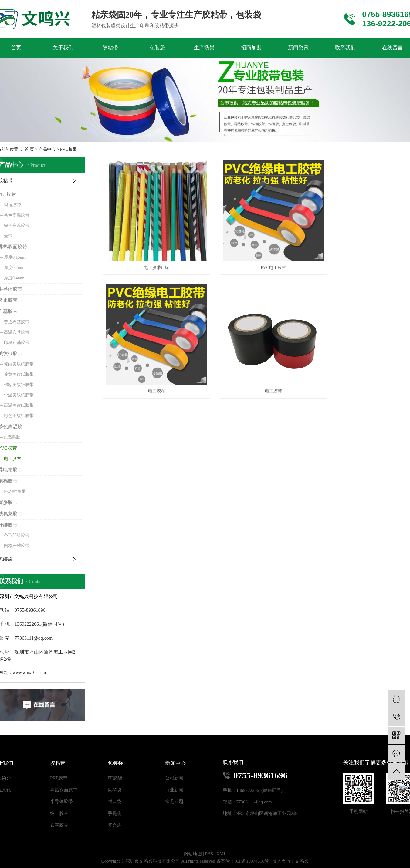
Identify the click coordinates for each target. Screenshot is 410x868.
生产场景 (204, 48)
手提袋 (115, 813)
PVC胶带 (68, 149)
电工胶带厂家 (152, 259)
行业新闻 (174, 790)
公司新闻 (174, 778)
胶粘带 (110, 48)
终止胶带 (59, 813)
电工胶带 (152, 373)
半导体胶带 (61, 802)
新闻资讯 (298, 48)
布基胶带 (59, 825)
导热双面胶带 (64, 790)
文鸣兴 (302, 861)
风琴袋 (115, 790)
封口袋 (115, 802)
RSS (209, 854)
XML (221, 854)
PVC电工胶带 (260, 259)
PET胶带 (59, 778)
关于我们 (63, 48)
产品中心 (47, 149)
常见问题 (174, 802)
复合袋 (115, 825)
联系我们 (345, 48)
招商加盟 (251, 48)
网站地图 (193, 854)
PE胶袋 (115, 778)
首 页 (29, 149)
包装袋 (157, 48)
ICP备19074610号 (252, 861)
